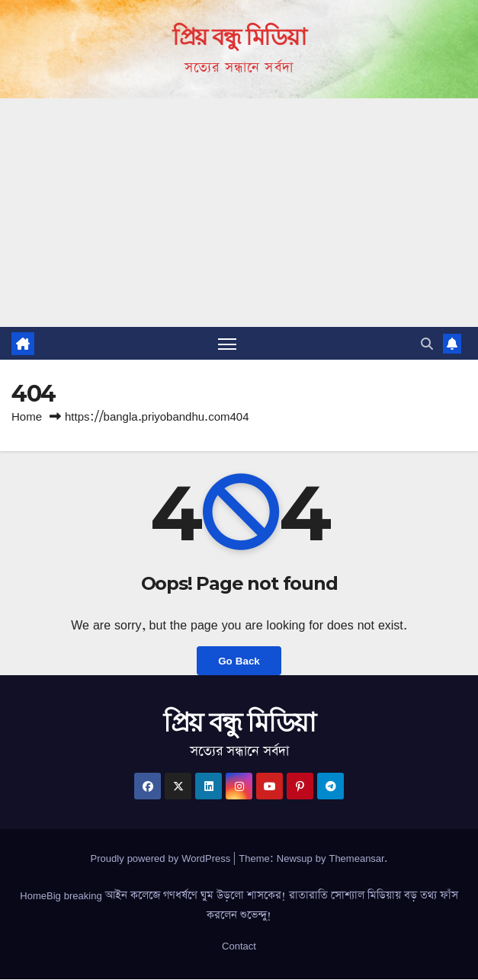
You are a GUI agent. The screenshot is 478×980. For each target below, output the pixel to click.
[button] (427, 344)
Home (27, 416)
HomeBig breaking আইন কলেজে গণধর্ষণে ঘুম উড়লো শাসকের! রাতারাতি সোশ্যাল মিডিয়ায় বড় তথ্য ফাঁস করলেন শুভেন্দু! (239, 905)
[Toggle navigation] (227, 343)
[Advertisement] (239, 213)
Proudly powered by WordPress (162, 858)
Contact (239, 946)
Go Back (239, 661)
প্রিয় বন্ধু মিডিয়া (239, 37)
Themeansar (356, 858)
